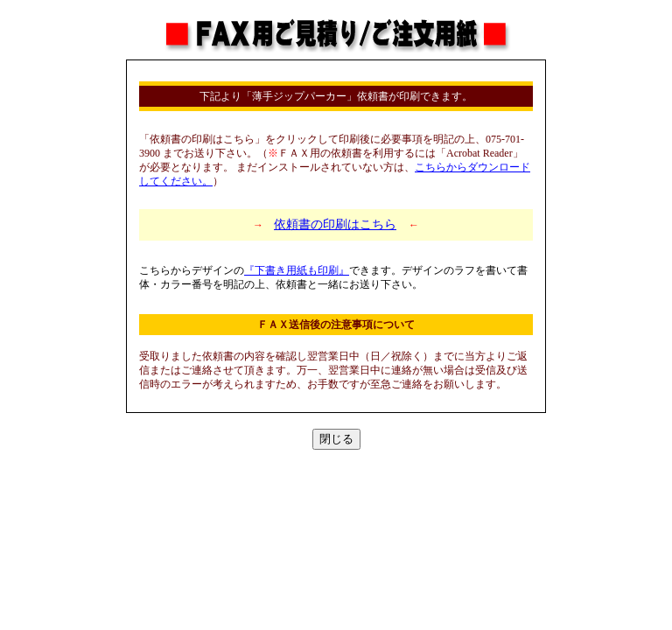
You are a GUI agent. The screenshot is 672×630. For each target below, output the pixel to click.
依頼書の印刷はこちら (335, 224)
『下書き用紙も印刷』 (297, 270)
